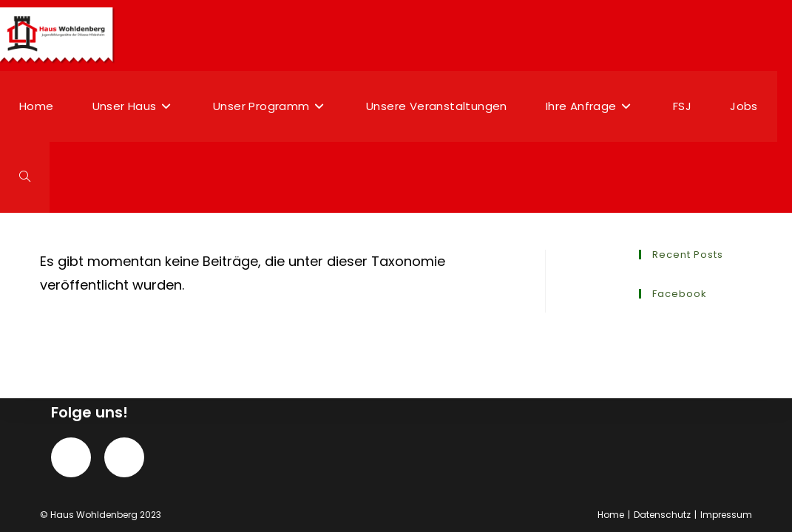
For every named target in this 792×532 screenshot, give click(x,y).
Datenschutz (662, 515)
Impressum (726, 515)
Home (611, 515)
